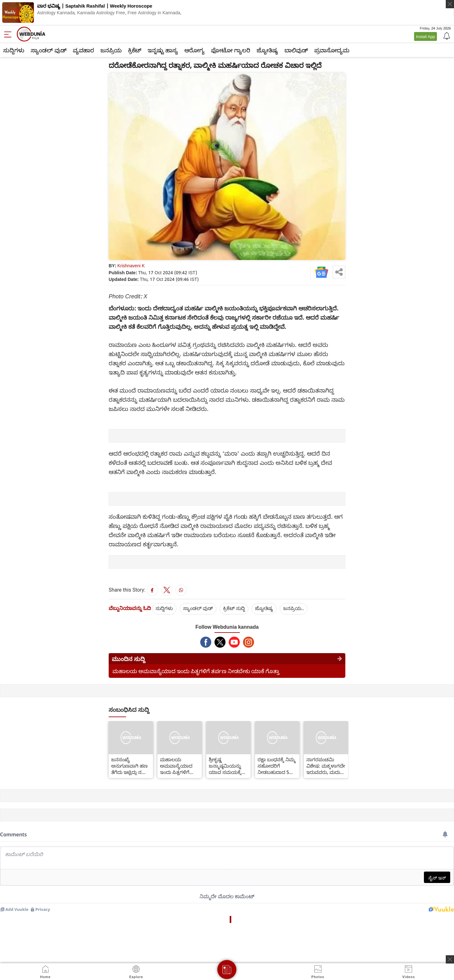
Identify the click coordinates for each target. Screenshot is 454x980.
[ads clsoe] (450, 959)
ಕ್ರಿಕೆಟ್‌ (135, 50)
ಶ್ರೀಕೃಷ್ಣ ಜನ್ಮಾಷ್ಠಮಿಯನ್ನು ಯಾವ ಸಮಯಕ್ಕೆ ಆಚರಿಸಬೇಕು (225, 766)
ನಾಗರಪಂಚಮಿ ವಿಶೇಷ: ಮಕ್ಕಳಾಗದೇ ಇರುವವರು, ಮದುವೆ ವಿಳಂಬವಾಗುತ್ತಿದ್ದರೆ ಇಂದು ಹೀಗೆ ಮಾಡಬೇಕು (326, 766)
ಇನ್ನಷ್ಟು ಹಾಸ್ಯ (163, 50)
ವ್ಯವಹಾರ (83, 50)
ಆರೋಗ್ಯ (195, 50)
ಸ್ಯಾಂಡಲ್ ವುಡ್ (49, 50)
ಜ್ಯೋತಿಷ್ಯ (267, 50)
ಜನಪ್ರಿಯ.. (294, 608)
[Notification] (446, 36)
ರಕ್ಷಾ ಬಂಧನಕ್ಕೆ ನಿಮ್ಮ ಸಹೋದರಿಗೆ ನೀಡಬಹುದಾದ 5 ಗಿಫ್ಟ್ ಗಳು (277, 766)
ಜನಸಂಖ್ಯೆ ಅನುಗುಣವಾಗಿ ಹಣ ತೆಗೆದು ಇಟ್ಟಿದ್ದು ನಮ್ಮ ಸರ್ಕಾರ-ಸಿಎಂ (130, 766)
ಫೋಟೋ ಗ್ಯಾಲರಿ (231, 50)
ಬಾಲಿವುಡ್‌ (296, 50)
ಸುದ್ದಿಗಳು (14, 50)
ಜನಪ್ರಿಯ (111, 50)
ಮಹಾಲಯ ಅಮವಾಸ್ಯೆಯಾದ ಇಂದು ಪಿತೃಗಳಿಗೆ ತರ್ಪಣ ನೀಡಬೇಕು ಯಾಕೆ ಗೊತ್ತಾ (196, 671)
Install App (425, 36)
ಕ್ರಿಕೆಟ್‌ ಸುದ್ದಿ (234, 608)
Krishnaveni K (131, 266)
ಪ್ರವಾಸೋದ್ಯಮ (332, 50)
